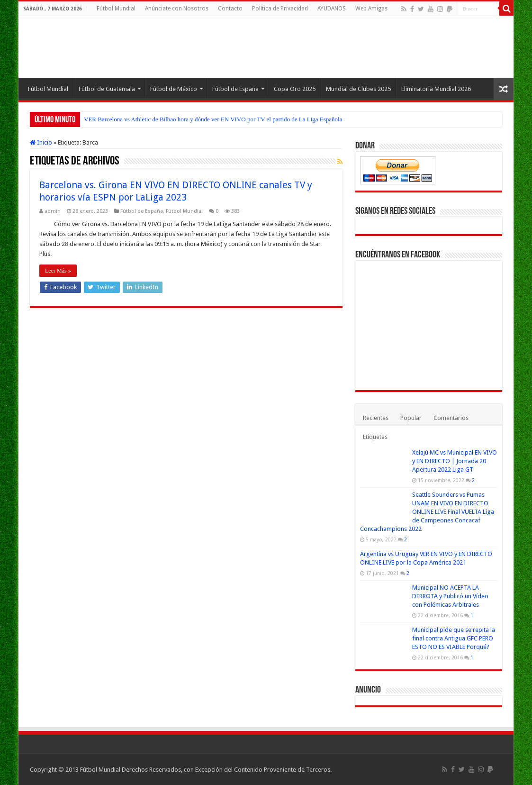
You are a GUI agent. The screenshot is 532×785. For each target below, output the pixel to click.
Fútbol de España (235, 89)
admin (53, 211)
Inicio (41, 142)
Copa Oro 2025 (295, 89)
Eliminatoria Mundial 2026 (436, 89)
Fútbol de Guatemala (107, 89)
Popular (411, 418)
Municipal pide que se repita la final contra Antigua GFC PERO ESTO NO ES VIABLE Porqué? (454, 638)
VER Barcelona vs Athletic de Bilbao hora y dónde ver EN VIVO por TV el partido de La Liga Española (213, 119)
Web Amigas (371, 9)
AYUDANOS (332, 9)
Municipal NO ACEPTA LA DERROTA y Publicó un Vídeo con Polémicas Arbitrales (450, 596)
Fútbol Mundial (116, 9)
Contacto (230, 9)
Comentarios (451, 418)
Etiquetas (375, 437)
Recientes (376, 418)
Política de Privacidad (280, 9)
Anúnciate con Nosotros (177, 9)
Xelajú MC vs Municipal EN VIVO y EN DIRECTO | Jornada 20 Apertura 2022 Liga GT (455, 461)
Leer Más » (58, 271)
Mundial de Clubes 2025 (358, 89)
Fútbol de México (174, 89)
